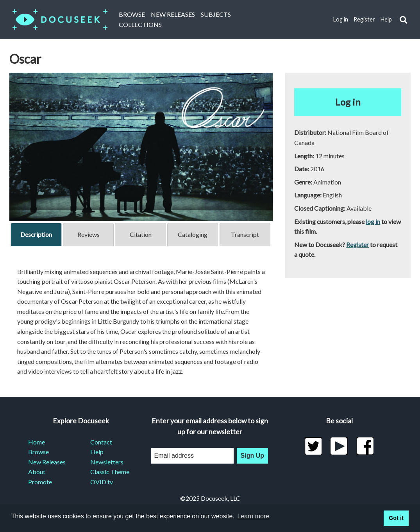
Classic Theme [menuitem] (110, 472)
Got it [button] (396, 518)
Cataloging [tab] (193, 234)
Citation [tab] (141, 234)
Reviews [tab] (88, 234)
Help (386, 19)
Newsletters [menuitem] (107, 462)
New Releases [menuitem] (47, 462)
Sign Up (252, 456)
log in (373, 221)
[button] (403, 20)
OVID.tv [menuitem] (102, 482)
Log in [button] (348, 102)
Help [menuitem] (97, 452)
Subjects (216, 14)
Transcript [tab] (245, 234)
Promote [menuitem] (40, 482)
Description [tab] (36, 234)
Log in (341, 19)
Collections (140, 24)
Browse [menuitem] (38, 452)
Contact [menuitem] (101, 442)
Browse (132, 14)
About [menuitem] (37, 472)
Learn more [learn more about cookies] (253, 516)
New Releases (173, 14)
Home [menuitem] (37, 442)
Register (364, 19)
